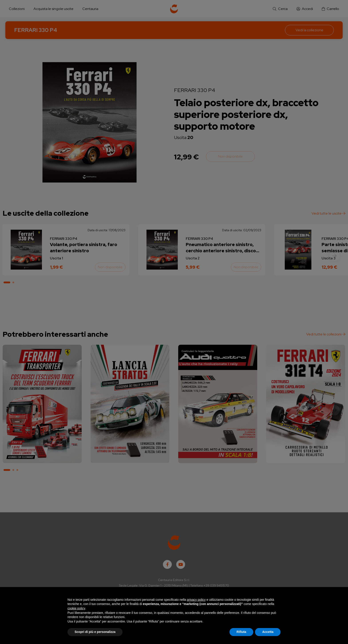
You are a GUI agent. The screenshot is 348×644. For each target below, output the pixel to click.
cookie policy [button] (76, 608)
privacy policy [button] (196, 600)
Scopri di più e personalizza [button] (95, 632)
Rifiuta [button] (241, 632)
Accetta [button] (268, 632)
